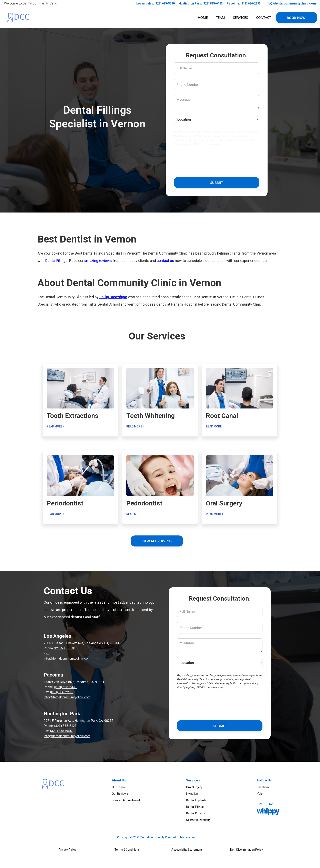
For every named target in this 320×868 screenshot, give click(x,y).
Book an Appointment (126, 800)
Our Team (118, 787)
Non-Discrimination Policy (247, 850)
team (220, 18)
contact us (165, 261)
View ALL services (157, 541)
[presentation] (217, 162)
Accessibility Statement (187, 850)
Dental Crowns (196, 813)
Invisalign (192, 794)
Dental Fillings (56, 261)
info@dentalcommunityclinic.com (290, 3)
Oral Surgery (194, 787)
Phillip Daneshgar (113, 297)
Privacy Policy (67, 850)
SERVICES (241, 18)
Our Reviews (120, 794)
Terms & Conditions (127, 850)
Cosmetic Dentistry (198, 820)
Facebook (263, 787)
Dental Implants (196, 800)
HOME (203, 18)
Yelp (260, 794)
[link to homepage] (18, 18)
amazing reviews (98, 261)
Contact (264, 18)
